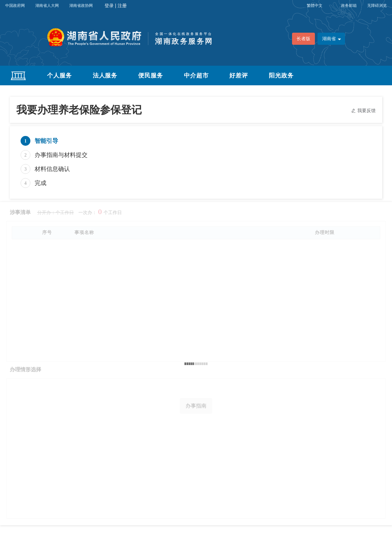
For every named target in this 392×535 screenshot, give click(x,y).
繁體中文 (315, 6)
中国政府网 (15, 6)
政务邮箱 (349, 6)
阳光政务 (281, 75)
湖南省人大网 (47, 6)
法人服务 (105, 75)
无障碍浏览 (377, 6)
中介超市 (196, 75)
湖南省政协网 (81, 6)
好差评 (239, 75)
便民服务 (151, 75)
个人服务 (59, 75)
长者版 (303, 39)
